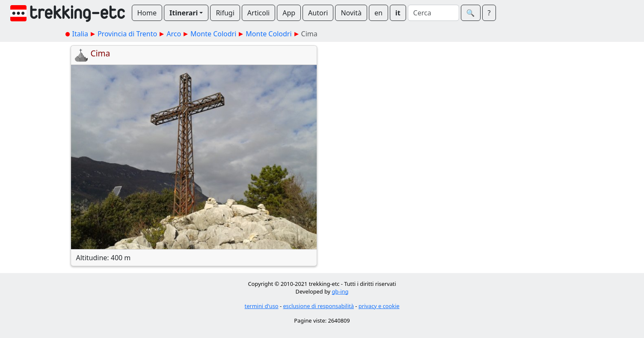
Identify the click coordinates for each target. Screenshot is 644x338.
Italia (80, 34)
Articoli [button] (258, 13)
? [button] (489, 13)
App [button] (289, 13)
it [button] (398, 13)
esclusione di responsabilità (318, 306)
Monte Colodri (213, 34)
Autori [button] (318, 13)
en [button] (378, 13)
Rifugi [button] (225, 13)
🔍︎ (471, 13)
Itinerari (184, 13)
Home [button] (147, 13)
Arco (174, 34)
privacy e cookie (379, 306)
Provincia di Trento (127, 34)
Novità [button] (351, 13)
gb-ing (340, 291)
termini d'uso (262, 306)
